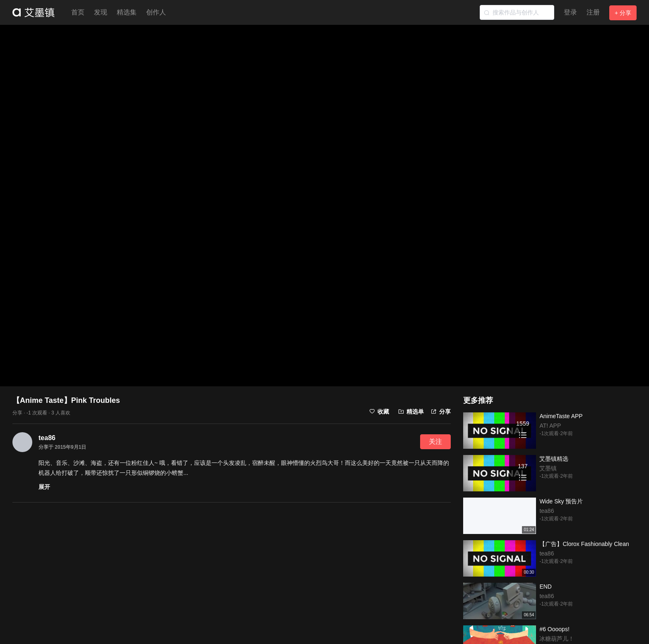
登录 (570, 12)
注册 (593, 12)
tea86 (47, 438)
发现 (101, 12)
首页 (78, 12)
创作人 (156, 12)
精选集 (127, 12)
